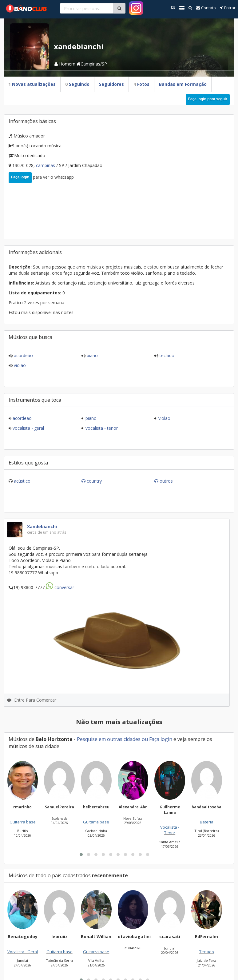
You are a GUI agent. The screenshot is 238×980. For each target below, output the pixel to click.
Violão (19, 365)
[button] (81, 855)
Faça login (20, 177)
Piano (92, 355)
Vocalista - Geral (28, 428)
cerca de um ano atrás (47, 532)
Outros (166, 481)
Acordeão (23, 355)
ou (145, 739)
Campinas (46, 165)
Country (94, 481)
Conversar (60, 587)
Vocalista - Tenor (101, 428)
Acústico (22, 481)
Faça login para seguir (208, 99)
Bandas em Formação (183, 84)
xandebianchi (42, 526)
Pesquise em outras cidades (109, 739)
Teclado (166, 355)
